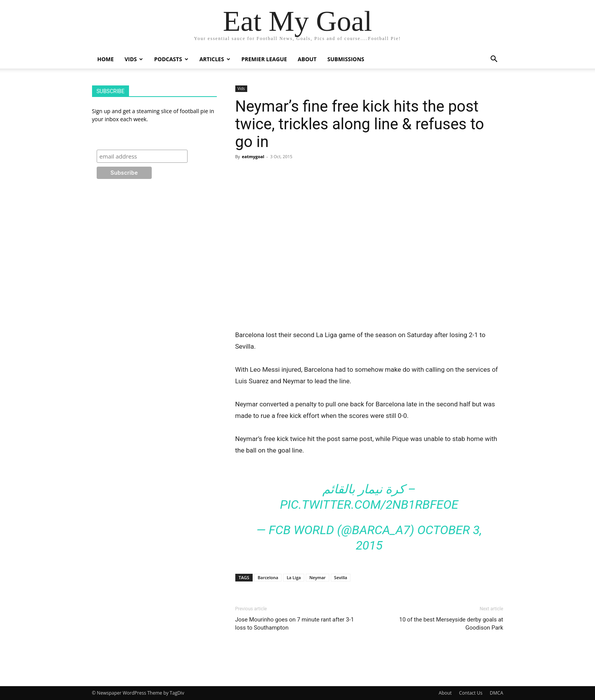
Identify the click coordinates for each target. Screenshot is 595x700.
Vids (134, 59)
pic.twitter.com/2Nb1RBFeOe (369, 505)
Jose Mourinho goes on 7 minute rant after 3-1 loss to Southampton (295, 624)
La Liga (294, 577)
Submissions (346, 59)
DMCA (497, 693)
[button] (494, 60)
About (307, 59)
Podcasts (171, 59)
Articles (215, 59)
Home (106, 59)
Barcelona (268, 577)
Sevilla (341, 577)
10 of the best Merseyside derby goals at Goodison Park (451, 624)
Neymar (317, 577)
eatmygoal (253, 156)
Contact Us (471, 693)
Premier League (264, 59)
